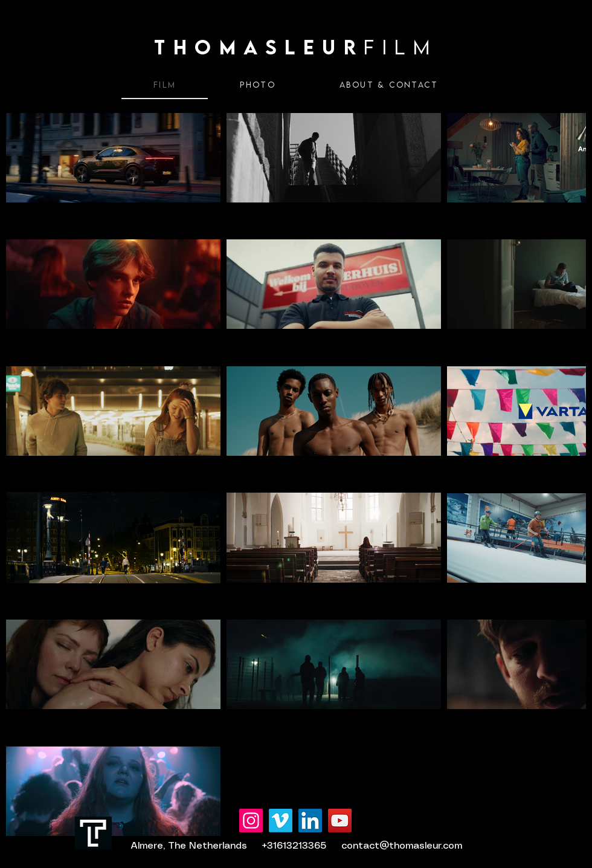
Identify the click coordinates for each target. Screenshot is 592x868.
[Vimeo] (281, 821)
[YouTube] (340, 821)
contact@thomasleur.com (402, 846)
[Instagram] (251, 821)
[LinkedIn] (310, 821)
